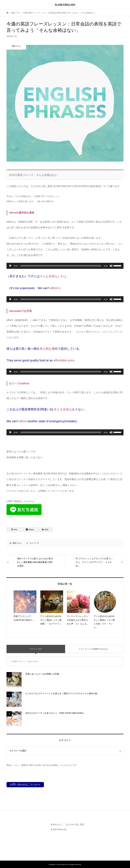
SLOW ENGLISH (65, 5)
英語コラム (17, 543)
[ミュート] (111, 266)
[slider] (61, 266)
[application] (65, 266)
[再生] (10, 266)
